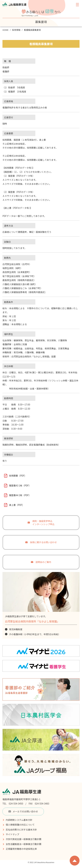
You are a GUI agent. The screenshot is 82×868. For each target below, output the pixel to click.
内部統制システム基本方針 (19, 820)
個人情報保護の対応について (20, 825)
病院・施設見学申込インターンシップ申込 (43, 523)
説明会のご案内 (43, 562)
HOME (6, 30)
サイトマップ (12, 834)
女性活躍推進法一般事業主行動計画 (24, 844)
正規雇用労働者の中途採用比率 (21, 849)
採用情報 (16, 30)
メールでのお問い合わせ (23, 811)
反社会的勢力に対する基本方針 (21, 829)
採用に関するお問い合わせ (43, 542)
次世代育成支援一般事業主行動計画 (24, 839)
